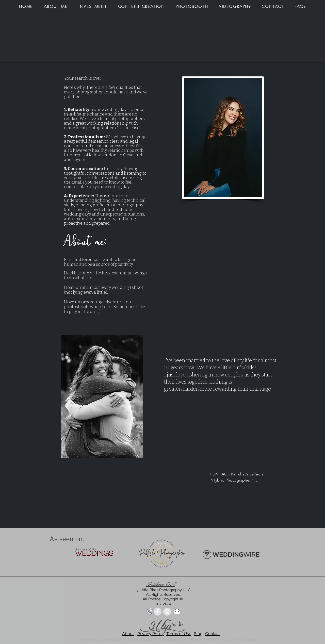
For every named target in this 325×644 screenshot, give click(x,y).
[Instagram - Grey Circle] (167, 612)
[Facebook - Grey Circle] (158, 612)
